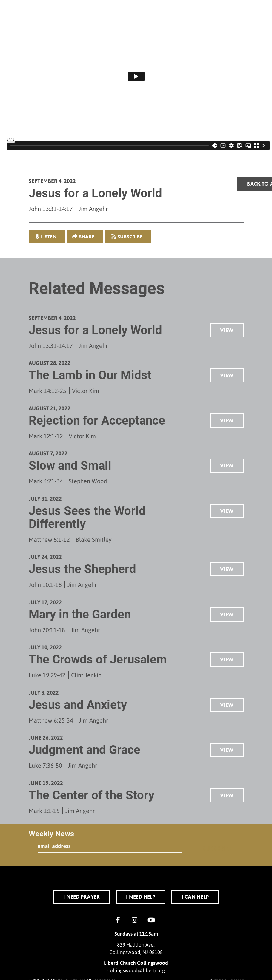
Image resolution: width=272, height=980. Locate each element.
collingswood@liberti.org (136, 970)
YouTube (153, 920)
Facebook (119, 920)
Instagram (136, 920)
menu (224, 13)
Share (87, 237)
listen (49, 237)
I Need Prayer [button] (82, 897)
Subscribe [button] (130, 237)
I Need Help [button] (141, 897)
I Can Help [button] (195, 897)
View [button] (227, 330)
